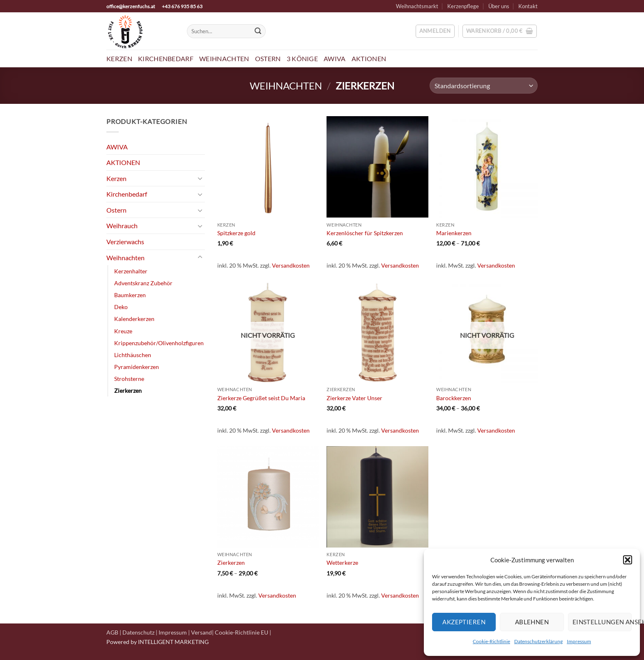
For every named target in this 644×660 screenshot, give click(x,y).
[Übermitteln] (258, 31)
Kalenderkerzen (134, 319)
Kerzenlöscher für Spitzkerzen (365, 233)
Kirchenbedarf (166, 58)
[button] (628, 560)
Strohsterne (129, 379)
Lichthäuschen (133, 355)
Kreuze (123, 331)
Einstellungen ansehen (602, 622)
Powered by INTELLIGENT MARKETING (158, 642)
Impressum (579, 641)
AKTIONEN (123, 162)
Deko (121, 307)
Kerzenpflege (463, 6)
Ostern (268, 58)
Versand (201, 632)
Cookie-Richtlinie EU (241, 632)
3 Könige (302, 58)
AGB (112, 632)
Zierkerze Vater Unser (354, 398)
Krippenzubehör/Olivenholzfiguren (159, 343)
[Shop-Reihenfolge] (484, 86)
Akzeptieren (464, 622)
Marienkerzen (454, 233)
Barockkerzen (454, 398)
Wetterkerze (342, 563)
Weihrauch (122, 226)
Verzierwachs (125, 242)
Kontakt (528, 6)
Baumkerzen (130, 295)
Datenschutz (138, 632)
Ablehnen (532, 622)
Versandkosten (291, 265)
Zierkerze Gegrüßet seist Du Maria (261, 398)
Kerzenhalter (131, 271)
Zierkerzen (128, 391)
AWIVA (335, 58)
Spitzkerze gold (236, 233)
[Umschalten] (200, 178)
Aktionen (369, 58)
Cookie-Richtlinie (491, 641)
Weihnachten (224, 58)
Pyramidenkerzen (137, 367)
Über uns (499, 6)
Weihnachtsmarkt (417, 6)
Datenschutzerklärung (538, 641)
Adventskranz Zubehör (143, 283)
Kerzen (119, 58)
